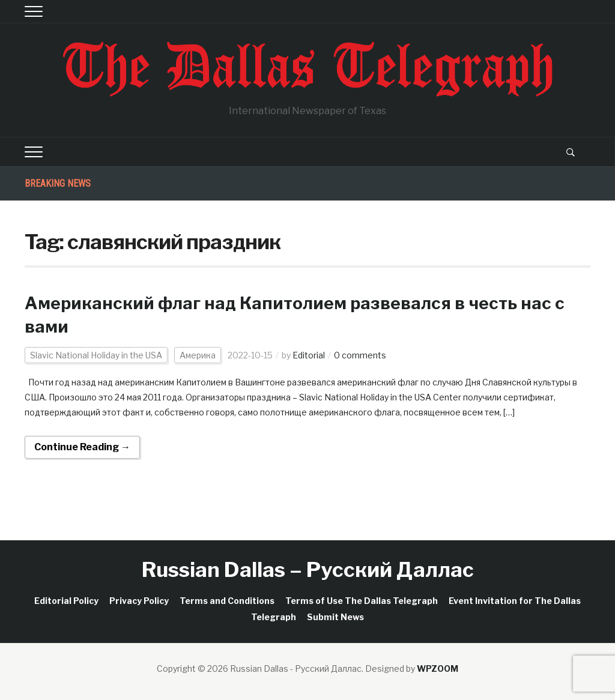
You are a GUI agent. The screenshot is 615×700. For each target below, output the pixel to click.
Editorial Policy (66, 601)
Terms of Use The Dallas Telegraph (362, 601)
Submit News (335, 617)
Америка (198, 355)
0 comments (360, 355)
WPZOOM (438, 668)
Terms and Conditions (227, 601)
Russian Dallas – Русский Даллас (308, 569)
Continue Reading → (82, 447)
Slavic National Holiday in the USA (96, 355)
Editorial (309, 355)
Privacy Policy (139, 601)
